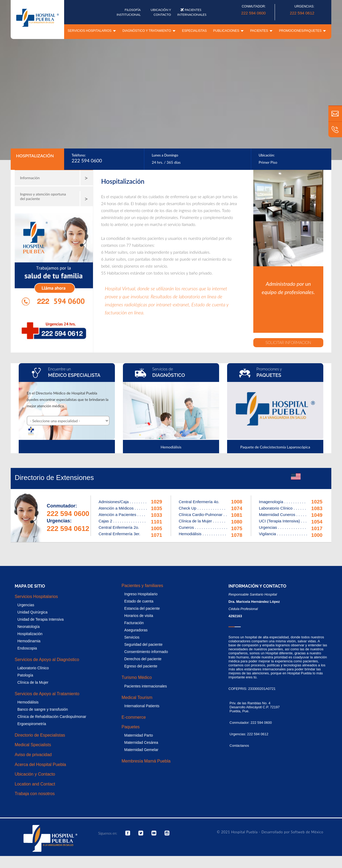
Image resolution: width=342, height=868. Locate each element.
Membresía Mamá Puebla (146, 761)
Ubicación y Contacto (35, 774)
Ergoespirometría (32, 724)
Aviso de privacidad (33, 755)
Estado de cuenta (139, 601)
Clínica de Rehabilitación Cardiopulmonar (52, 717)
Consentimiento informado (146, 652)
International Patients (142, 706)
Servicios (132, 637)
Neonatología (28, 627)
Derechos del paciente (143, 659)
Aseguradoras (136, 630)
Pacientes (261, 31)
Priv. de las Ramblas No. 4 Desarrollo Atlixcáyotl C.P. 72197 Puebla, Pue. (255, 707)
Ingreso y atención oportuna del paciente (55, 199)
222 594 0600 (254, 13)
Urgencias (26, 605)
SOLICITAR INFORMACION (290, 343)
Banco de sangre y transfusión (43, 709)
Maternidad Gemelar (141, 750)
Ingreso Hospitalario (141, 594)
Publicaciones (228, 31)
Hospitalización (30, 634)
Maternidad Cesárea (141, 742)
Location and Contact (35, 784)
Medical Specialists (33, 745)
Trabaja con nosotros (35, 794)
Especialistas (194, 31)
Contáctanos (239, 746)
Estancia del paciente (142, 608)
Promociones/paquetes (302, 31)
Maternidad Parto (139, 735)
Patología (25, 675)
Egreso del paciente (141, 666)
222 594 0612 (302, 13)
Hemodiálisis (28, 702)
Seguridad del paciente (143, 644)
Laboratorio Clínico (33, 668)
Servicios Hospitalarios (92, 31)
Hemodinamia (29, 641)
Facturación (134, 623)
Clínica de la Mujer (33, 682)
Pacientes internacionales (146, 686)
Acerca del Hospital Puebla (40, 765)
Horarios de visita (139, 616)
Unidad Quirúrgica (32, 612)
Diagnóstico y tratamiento (149, 31)
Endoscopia (27, 648)
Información (55, 178)
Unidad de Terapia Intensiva (40, 619)
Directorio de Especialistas (40, 735)
